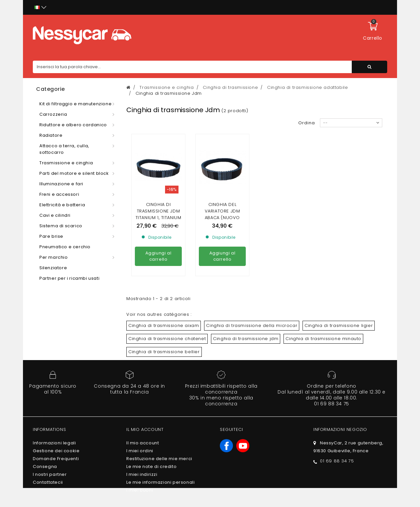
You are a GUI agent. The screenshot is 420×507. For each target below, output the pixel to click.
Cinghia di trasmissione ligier (339, 325)
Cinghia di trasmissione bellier (164, 352)
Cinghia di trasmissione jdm (246, 339)
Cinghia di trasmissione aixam (164, 325)
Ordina (307, 123)
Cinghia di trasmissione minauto (323, 339)
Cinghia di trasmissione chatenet (167, 339)
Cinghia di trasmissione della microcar (252, 325)
